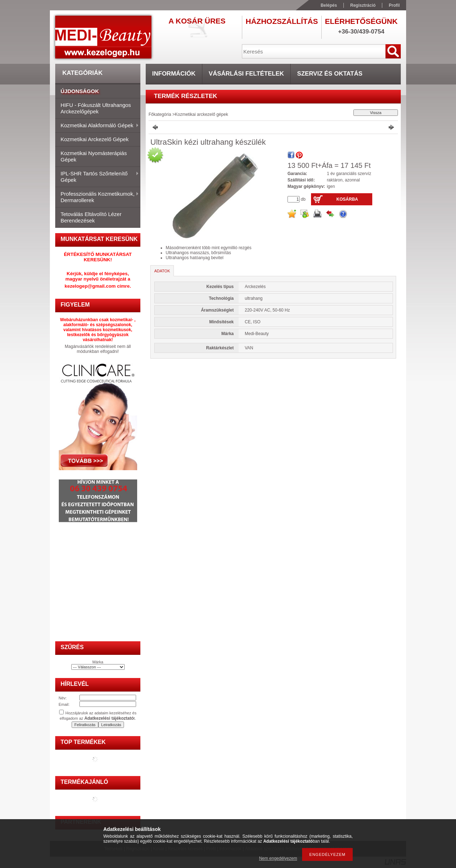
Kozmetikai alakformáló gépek (97, 126)
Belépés (329, 5)
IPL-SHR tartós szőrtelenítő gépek (97, 177)
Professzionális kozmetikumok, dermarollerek (97, 197)
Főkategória (160, 114)
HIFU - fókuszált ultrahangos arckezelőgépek (96, 108)
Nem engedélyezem (278, 858)
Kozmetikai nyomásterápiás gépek (94, 156)
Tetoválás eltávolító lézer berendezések (91, 217)
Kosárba (347, 199)
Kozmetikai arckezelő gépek (95, 139)
